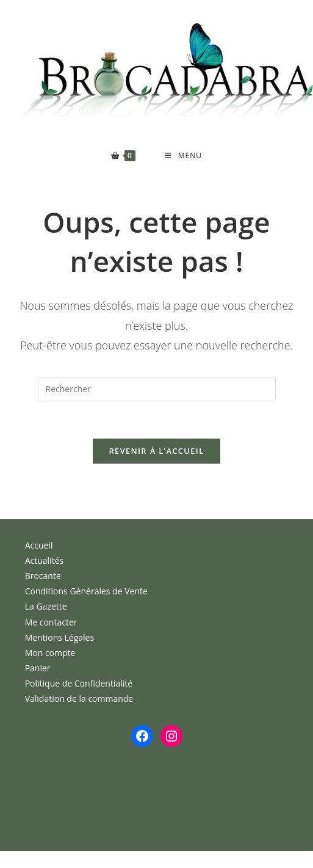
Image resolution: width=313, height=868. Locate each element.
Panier (38, 668)
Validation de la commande (79, 698)
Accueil (39, 545)
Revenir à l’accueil (156, 451)
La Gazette (46, 606)
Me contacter (51, 622)
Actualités (45, 560)
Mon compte (50, 653)
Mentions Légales (60, 637)
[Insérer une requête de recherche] (157, 389)
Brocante (43, 576)
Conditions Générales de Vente (86, 591)
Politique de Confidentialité (79, 683)
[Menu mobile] (183, 156)
